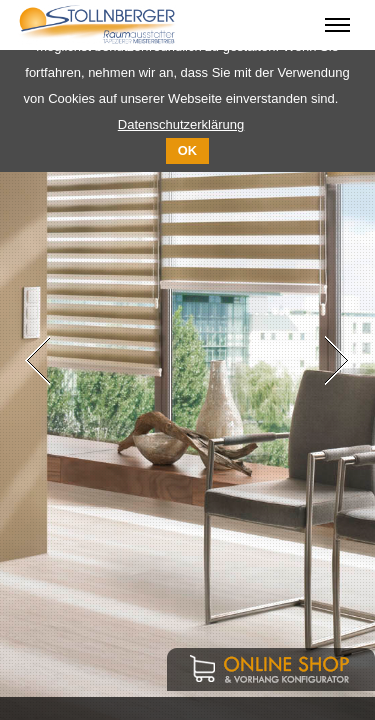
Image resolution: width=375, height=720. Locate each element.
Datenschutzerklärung (181, 124)
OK (187, 150)
